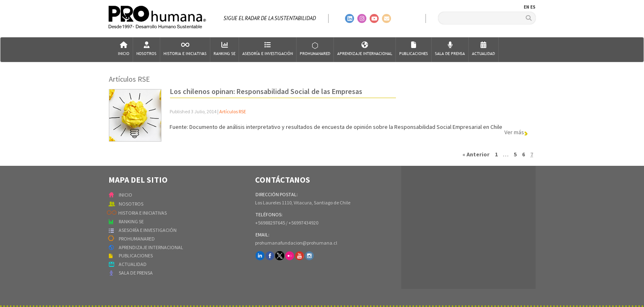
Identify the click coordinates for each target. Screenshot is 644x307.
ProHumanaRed (315, 49)
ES (533, 7)
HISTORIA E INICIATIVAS (143, 213)
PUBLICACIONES (136, 255)
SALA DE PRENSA (136, 273)
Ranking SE (224, 49)
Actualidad (483, 49)
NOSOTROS (131, 204)
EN (527, 7)
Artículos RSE (233, 111)
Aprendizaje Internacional (365, 49)
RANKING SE (131, 221)
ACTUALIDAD (133, 264)
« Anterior (476, 154)
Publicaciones (414, 49)
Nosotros (146, 49)
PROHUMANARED (137, 239)
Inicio (124, 49)
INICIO (125, 195)
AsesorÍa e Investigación (268, 49)
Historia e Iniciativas (185, 49)
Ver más (514, 132)
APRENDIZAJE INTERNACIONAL (151, 247)
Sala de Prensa (450, 49)
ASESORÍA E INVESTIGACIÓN (148, 230)
